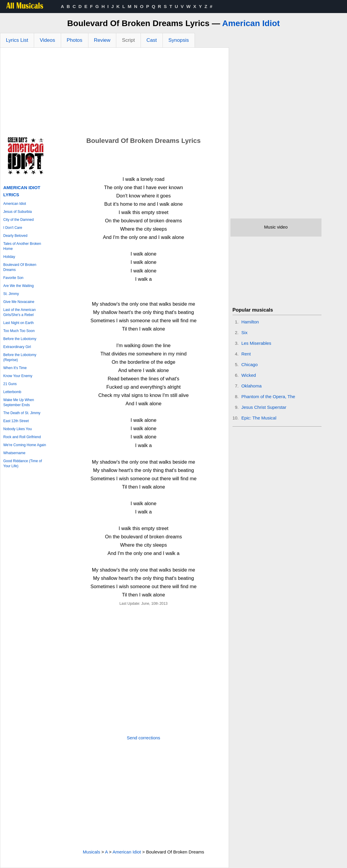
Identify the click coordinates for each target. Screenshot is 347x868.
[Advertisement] (114, 92)
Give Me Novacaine (19, 302)
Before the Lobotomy (20, 339)
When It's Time (15, 368)
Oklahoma (252, 386)
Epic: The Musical (259, 418)
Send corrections (144, 738)
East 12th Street (16, 421)
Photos (75, 40)
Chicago (250, 364)
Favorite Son (13, 278)
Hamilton (250, 322)
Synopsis (179, 40)
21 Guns (10, 384)
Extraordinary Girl (17, 347)
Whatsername (14, 453)
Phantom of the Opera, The (268, 396)
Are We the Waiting (19, 286)
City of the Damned (19, 220)
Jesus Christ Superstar (264, 407)
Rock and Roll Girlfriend (22, 437)
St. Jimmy (11, 294)
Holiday (9, 257)
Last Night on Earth (19, 323)
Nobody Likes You (17, 429)
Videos (47, 40)
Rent (246, 354)
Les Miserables (256, 343)
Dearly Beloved (15, 236)
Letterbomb (12, 392)
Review (102, 40)
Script (128, 40)
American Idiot (251, 23)
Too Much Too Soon (19, 331)
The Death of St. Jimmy (22, 413)
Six (245, 332)
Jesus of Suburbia (17, 212)
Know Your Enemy (18, 376)
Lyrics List (17, 40)
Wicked (249, 375)
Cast (152, 40)
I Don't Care (13, 228)
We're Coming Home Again (25, 445)
